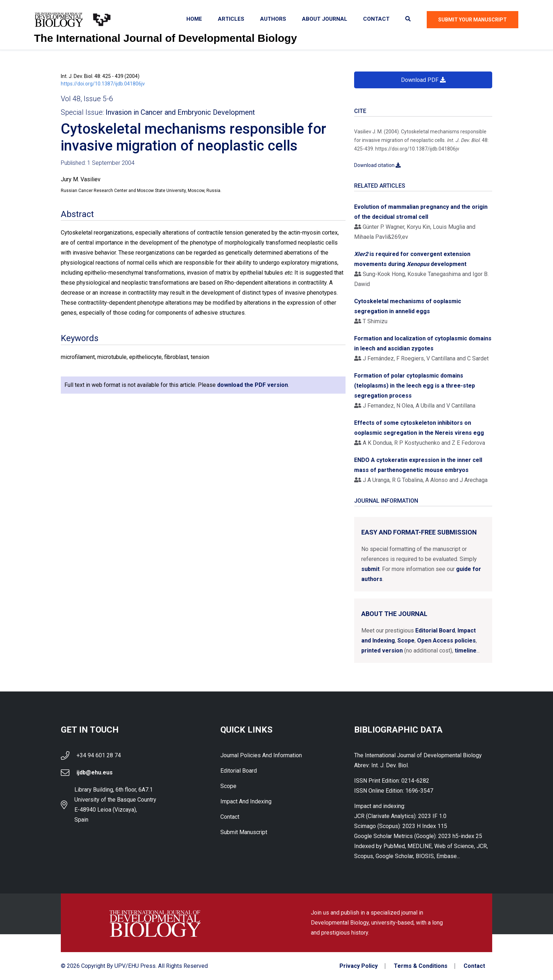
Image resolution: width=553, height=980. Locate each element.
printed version (382, 651)
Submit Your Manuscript (473, 20)
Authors (273, 19)
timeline (466, 651)
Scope (406, 641)
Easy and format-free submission (419, 532)
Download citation (377, 165)
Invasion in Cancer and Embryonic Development (180, 112)
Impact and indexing (246, 801)
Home (194, 19)
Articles (231, 19)
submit (370, 569)
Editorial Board (435, 631)
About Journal (325, 19)
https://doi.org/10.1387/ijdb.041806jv (103, 84)
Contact (376, 19)
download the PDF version (253, 385)
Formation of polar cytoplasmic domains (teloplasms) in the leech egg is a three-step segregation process (415, 386)
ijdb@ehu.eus (95, 772)
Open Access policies (446, 641)
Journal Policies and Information (261, 755)
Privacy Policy (359, 966)
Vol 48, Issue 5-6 (87, 99)
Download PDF (423, 80)
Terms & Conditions (421, 966)
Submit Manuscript (244, 832)
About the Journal (394, 614)
